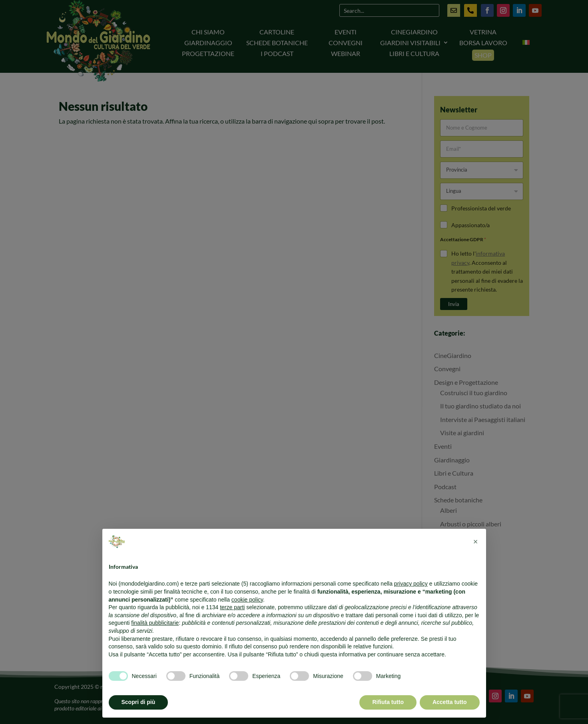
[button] (476, 542)
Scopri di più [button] (139, 702)
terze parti (232, 607)
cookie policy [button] (247, 600)
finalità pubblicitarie (155, 623)
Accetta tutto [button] (450, 702)
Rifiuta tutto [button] (388, 702)
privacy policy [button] (411, 584)
